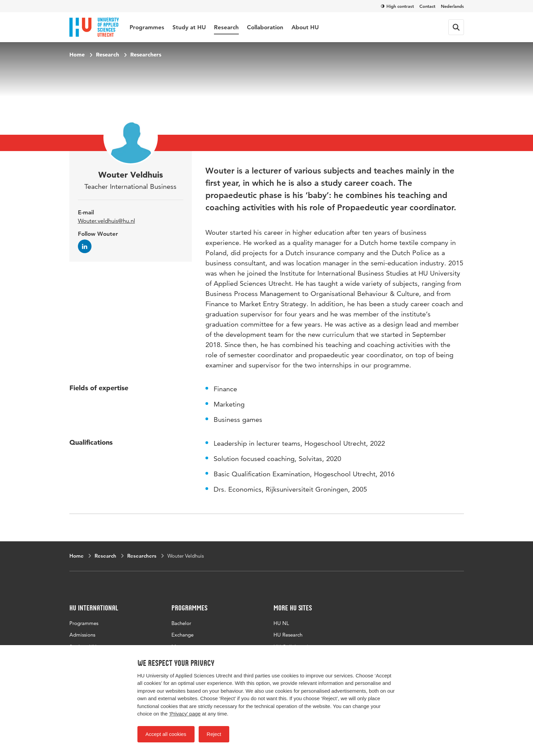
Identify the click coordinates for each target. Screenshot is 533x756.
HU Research (288, 635)
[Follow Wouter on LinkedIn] (85, 246)
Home (77, 54)
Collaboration (265, 27)
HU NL (281, 623)
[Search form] (456, 27)
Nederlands (452, 6)
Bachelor (181, 623)
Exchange (182, 635)
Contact (427, 6)
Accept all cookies (166, 734)
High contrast (397, 6)
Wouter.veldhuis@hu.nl (106, 221)
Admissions (82, 635)
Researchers (146, 54)
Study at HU (189, 27)
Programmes (147, 27)
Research (226, 27)
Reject (214, 734)
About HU (305, 27)
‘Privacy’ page (185, 714)
